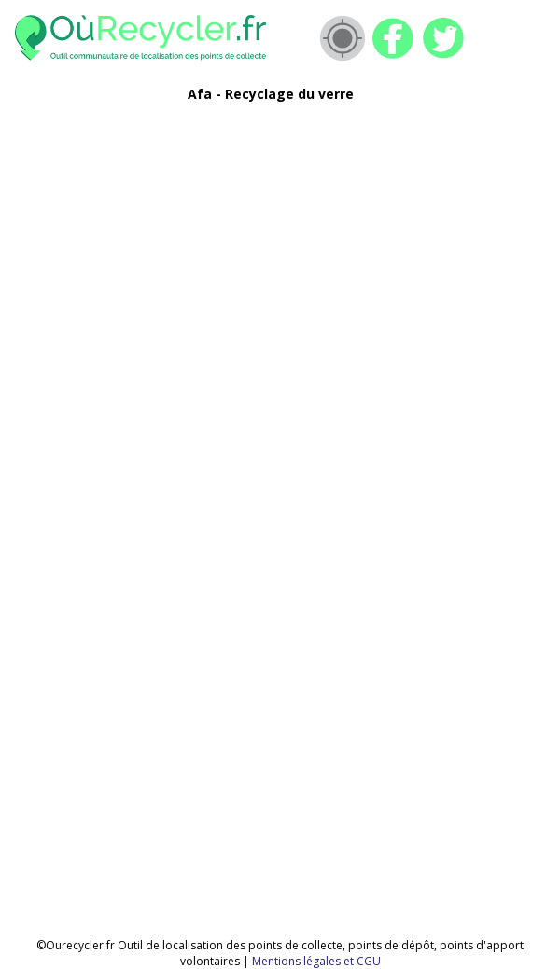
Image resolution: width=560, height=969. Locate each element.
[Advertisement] (259, 248)
